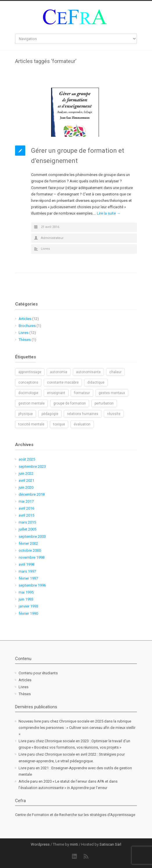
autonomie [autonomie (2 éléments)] (59, 372)
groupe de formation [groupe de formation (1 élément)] (70, 403)
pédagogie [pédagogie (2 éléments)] (50, 414)
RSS (86, 856)
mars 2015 (27, 522)
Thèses (25, 340)
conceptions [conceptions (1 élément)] (28, 382)
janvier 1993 (28, 606)
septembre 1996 (32, 585)
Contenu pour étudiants (38, 673)
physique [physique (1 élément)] (26, 414)
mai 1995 (26, 592)
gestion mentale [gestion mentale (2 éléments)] (31, 403)
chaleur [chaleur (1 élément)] (115, 372)
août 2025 (27, 459)
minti (74, 844)
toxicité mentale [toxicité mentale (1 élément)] (31, 424)
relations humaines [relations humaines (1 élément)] (83, 414)
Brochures (27, 326)
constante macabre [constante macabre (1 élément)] (63, 382)
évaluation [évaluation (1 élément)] (82, 424)
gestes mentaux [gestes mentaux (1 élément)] (112, 393)
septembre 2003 (32, 537)
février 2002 (28, 543)
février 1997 (28, 578)
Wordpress (40, 844)
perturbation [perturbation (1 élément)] (104, 403)
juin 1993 (26, 599)
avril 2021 (26, 480)
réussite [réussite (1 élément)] (114, 414)
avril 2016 (26, 508)
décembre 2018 (32, 494)
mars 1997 (27, 571)
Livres (45, 249)
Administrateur (52, 238)
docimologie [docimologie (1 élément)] (28, 393)
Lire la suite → (109, 213)
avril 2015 (26, 515)
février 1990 (28, 613)
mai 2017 (26, 501)
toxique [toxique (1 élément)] (59, 424)
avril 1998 (26, 564)
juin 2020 (26, 487)
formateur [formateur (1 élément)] (82, 393)
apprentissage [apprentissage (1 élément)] (30, 372)
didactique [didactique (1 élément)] (96, 382)
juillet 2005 (27, 529)
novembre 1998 (31, 557)
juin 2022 (26, 473)
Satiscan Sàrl (110, 844)
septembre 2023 (32, 467)
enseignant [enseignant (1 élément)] (56, 393)
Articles (25, 319)
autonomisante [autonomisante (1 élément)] (88, 372)
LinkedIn (75, 856)
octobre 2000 (30, 550)
